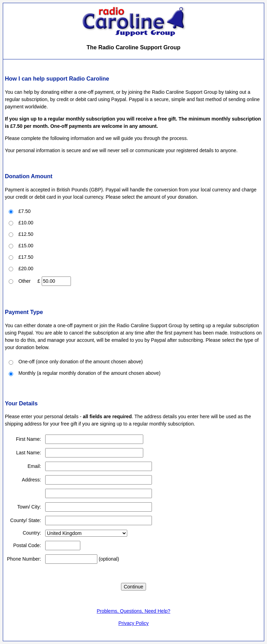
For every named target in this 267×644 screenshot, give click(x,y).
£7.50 (25, 211)
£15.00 (26, 246)
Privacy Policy (133, 623)
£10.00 (26, 223)
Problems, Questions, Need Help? (133, 611)
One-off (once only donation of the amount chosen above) (81, 362)
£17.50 (26, 257)
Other (25, 281)
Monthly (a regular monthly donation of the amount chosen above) (90, 373)
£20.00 (26, 269)
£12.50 (26, 234)
